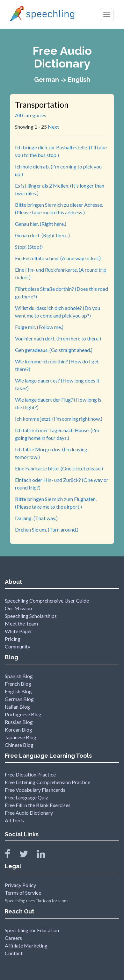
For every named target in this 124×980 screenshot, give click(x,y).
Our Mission (18, 608)
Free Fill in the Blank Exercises (38, 805)
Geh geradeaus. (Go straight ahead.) (54, 350)
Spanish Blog (19, 676)
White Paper (18, 631)
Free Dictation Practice (30, 774)
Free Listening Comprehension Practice (47, 782)
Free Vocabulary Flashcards (35, 790)
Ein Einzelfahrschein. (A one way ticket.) (58, 258)
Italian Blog (17, 707)
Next (53, 127)
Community (18, 646)
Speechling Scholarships (31, 616)
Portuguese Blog (23, 714)
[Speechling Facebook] (11, 855)
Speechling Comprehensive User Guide (47, 601)
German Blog (19, 699)
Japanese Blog (21, 737)
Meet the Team (21, 623)
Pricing (13, 639)
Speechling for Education (32, 930)
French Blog (18, 684)
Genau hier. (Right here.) (41, 224)
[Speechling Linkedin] (45, 855)
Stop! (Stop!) (29, 247)
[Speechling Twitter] (28, 855)
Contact (14, 953)
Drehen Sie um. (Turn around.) (47, 529)
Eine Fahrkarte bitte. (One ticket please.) (59, 468)
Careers (13, 938)
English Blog (18, 691)
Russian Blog (19, 722)
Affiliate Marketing (26, 945)
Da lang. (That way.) (36, 518)
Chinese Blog (19, 745)
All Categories (31, 115)
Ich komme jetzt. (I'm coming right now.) (59, 419)
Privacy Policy (20, 885)
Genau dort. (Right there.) (42, 235)
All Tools (14, 820)
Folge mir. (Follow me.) (39, 327)
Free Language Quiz (26, 797)
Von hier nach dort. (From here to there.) (58, 338)
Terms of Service (23, 893)
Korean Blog (18, 730)
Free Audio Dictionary (29, 813)
